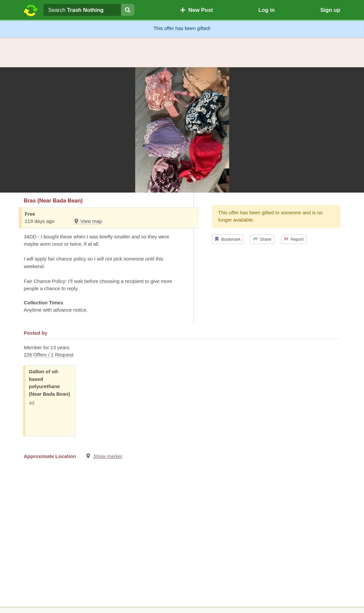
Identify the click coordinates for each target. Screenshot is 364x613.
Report (294, 239)
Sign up (330, 10)
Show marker (108, 456)
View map (88, 221)
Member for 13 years (182, 352)
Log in (267, 10)
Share (262, 239)
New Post (197, 10)
